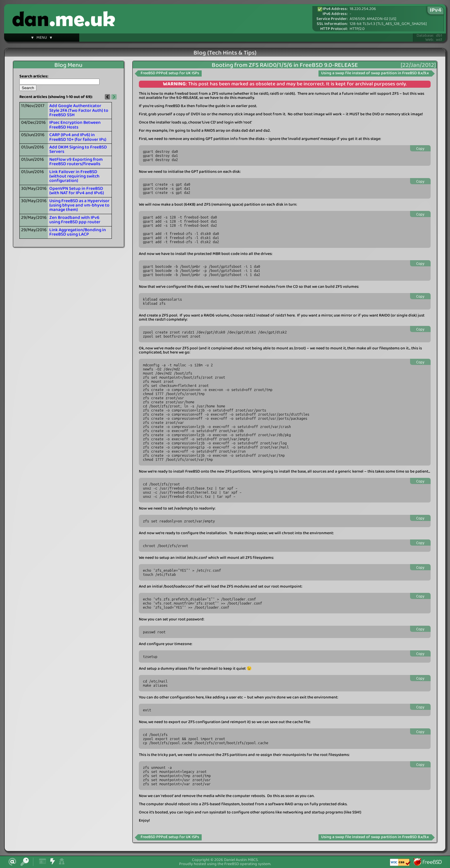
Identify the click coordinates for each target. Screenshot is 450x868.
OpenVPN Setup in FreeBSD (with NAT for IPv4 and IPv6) (77, 191)
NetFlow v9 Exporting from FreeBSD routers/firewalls (76, 162)
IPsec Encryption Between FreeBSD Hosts (75, 125)
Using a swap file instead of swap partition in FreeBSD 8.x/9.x (375, 73)
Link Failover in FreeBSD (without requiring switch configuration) (74, 176)
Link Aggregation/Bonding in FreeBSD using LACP (78, 232)
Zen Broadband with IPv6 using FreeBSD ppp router (75, 220)
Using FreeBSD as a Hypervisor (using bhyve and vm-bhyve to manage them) (79, 205)
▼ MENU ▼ (42, 38)
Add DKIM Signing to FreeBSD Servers (78, 149)
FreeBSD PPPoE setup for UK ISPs (170, 73)
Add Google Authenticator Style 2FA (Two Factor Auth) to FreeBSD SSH (79, 110)
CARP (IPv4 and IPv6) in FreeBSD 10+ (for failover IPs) (78, 137)
